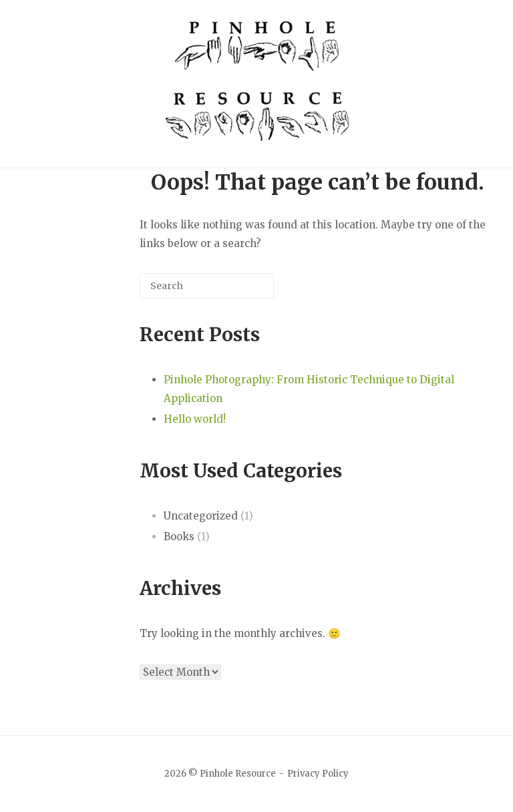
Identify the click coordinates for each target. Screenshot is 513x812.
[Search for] (207, 286)
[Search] (244, 291)
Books (179, 537)
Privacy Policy (318, 774)
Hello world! (195, 419)
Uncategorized (201, 516)
